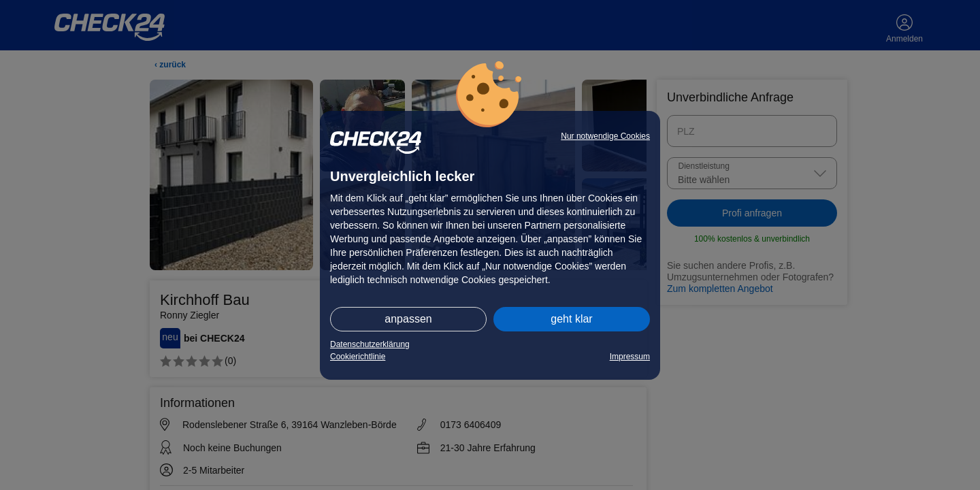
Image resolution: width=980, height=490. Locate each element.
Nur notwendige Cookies (605, 136)
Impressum (630, 357)
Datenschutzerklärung (370, 344)
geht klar (571, 319)
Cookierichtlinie (358, 357)
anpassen (408, 319)
